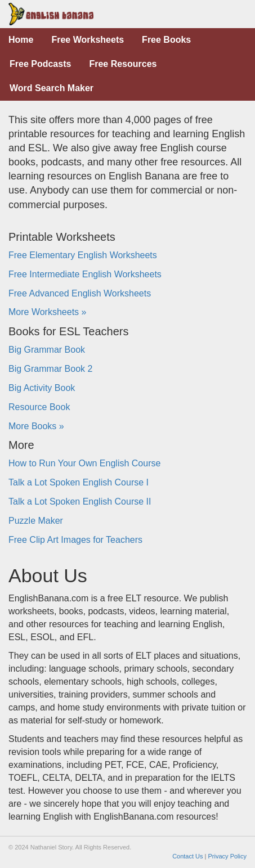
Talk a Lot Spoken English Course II (80, 502)
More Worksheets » (47, 312)
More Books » (36, 426)
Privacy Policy (227, 856)
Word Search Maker (52, 88)
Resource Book (39, 407)
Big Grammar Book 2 (50, 369)
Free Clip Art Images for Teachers (75, 540)
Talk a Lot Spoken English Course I (79, 482)
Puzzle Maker (36, 521)
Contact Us (187, 856)
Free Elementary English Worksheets (83, 255)
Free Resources (123, 64)
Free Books (166, 40)
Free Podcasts (40, 64)
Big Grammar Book (47, 350)
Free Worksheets (88, 40)
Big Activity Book (42, 388)
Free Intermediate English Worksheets (85, 274)
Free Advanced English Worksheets (80, 293)
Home (21, 40)
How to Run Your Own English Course (84, 463)
